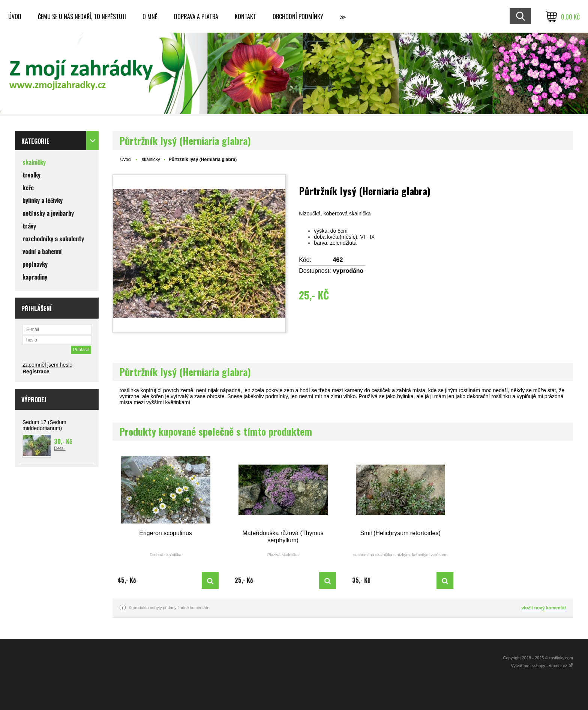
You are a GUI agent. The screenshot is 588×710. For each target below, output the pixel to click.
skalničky (151, 159)
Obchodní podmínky (298, 17)
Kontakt (245, 17)
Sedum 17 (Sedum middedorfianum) (44, 425)
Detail (60, 448)
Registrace (36, 372)
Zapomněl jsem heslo (47, 365)
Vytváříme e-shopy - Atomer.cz (542, 666)
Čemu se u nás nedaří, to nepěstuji (82, 17)
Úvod (15, 17)
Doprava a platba (196, 17)
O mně (150, 17)
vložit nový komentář (544, 608)
